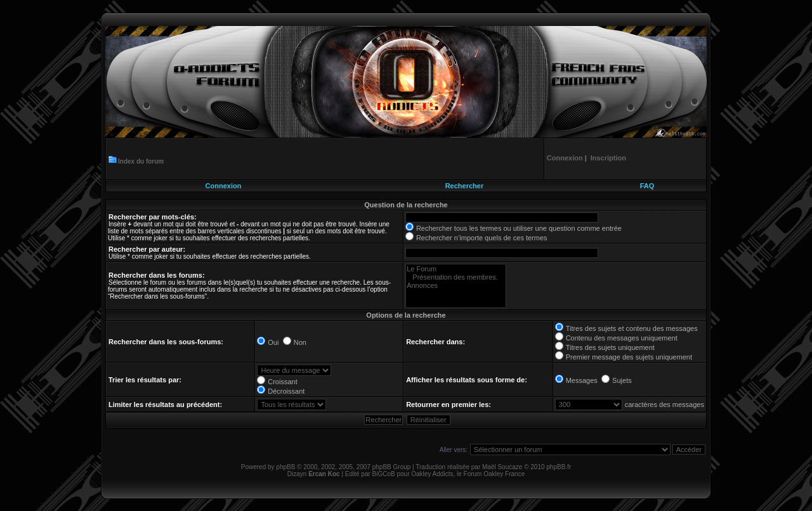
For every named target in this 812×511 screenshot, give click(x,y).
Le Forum (456, 269)
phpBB (285, 467)
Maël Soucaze (502, 467)
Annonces (456, 286)
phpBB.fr (559, 467)
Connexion (224, 186)
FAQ (647, 186)
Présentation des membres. (456, 277)
